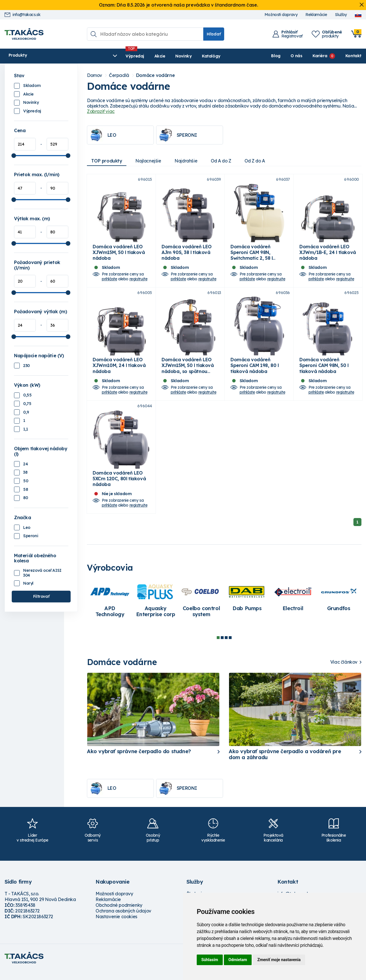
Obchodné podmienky (119, 914)
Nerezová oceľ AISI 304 (42, 573)
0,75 (27, 404)
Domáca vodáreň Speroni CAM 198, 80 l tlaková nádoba (255, 371)
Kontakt (353, 56)
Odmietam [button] (238, 960)
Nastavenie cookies (116, 925)
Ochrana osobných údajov (123, 919)
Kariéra (320, 56)
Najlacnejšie (150, 161)
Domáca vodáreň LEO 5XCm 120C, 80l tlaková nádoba (119, 487)
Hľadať (214, 34)
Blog (276, 56)
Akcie (116, 56)
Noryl (28, 583)
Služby (341, 15)
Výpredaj (92, 56)
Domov (95, 75)
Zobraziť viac (101, 111)
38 (25, 472)
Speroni (31, 536)
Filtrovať (41, 596)
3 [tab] (226, 646)
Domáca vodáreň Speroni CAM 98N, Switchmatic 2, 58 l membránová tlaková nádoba (255, 261)
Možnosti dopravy (281, 15)
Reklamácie (316, 15)
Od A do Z (225, 161)
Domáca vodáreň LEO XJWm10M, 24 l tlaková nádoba (119, 371)
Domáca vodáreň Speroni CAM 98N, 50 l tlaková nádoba (324, 371)
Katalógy (168, 56)
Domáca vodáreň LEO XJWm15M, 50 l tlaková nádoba (119, 255)
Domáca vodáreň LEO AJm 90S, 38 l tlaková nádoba (187, 255)
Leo (27, 527)
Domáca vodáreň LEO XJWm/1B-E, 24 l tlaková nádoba (328, 255)
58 (25, 489)
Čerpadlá (119, 75)
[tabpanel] (110, 609)
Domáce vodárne (155, 75)
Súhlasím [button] (210, 960)
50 (26, 481)
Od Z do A (260, 161)
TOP (107, 161)
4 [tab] (230, 646)
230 (26, 366)
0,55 (27, 395)
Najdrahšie (189, 161)
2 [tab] (222, 646)
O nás (296, 56)
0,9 (26, 412)
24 (25, 464)
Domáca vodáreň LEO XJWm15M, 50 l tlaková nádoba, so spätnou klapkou (188, 374)
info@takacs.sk (22, 15)
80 (25, 498)
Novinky (140, 56)
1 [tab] (218, 646)
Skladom (32, 86)
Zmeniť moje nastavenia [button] (279, 960)
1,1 (26, 429)
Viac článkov (344, 671)
